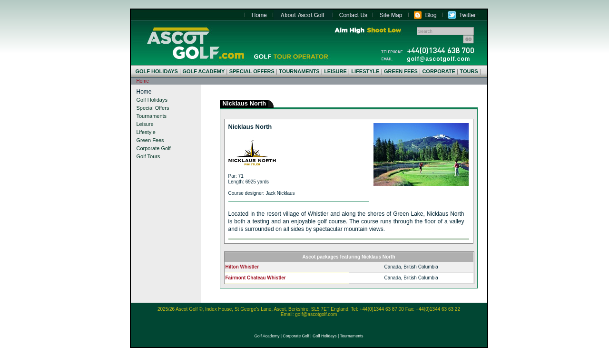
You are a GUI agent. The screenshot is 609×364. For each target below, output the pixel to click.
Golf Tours (148, 156)
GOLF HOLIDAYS (157, 71)
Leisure (145, 124)
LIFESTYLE (365, 71)
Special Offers (153, 108)
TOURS (469, 71)
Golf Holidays (152, 100)
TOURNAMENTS (299, 71)
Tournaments (152, 116)
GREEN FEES (401, 71)
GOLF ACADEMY (203, 71)
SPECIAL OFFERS (252, 71)
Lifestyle (146, 132)
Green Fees (150, 140)
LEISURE (335, 71)
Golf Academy (267, 336)
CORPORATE (438, 71)
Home (195, 43)
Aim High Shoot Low (368, 30)
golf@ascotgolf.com (439, 59)
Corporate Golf (154, 148)
